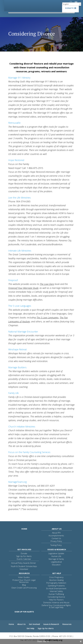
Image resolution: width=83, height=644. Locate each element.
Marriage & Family (56, 559)
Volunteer (24, 569)
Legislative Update (56, 553)
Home (24, 529)
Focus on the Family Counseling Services (29, 452)
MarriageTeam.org (17, 482)
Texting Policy (56, 545)
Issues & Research (57, 549)
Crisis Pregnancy (56, 577)
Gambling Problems (56, 586)
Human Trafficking (56, 594)
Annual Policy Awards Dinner (24, 563)
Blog (24, 585)
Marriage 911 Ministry (19, 78)
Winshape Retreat (17, 349)
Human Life (56, 556)
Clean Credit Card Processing (24, 588)
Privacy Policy (56, 541)
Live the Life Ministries (20, 198)
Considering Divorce (56, 597)
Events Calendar (24, 559)
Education (56, 565)
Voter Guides (24, 577)
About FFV (56, 533)
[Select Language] (72, 4)
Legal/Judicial (56, 562)
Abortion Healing (56, 580)
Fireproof (13, 280)
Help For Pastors (56, 600)
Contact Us (56, 538)
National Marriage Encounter (23, 332)
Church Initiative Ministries (22, 427)
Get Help (57, 573)
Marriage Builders (17, 367)
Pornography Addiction (56, 583)
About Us (57, 529)
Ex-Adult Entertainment (56, 588)
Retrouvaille (14, 123)
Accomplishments (56, 536)
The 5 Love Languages (20, 306)
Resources (24, 573)
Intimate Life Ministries (20, 251)
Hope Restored (16, 160)
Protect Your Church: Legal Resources (24, 581)
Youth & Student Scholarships (24, 566)
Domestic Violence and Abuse (56, 602)
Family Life (14, 393)
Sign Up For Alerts (24, 556)
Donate (69, 8)
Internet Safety (56, 591)
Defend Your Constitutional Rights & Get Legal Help (56, 606)
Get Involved (24, 549)
